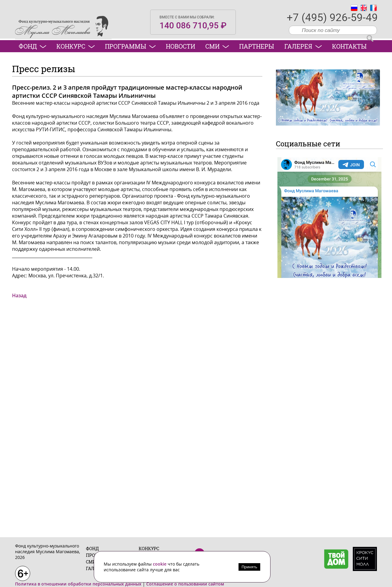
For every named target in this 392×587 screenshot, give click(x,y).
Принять (249, 567)
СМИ (217, 46)
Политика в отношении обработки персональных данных (78, 584)
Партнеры (257, 46)
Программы (130, 46)
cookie (160, 564)
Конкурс (76, 46)
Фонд (32, 46)
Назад (19, 295)
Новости (180, 46)
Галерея (303, 46)
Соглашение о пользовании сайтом (185, 584)
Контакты (349, 46)
